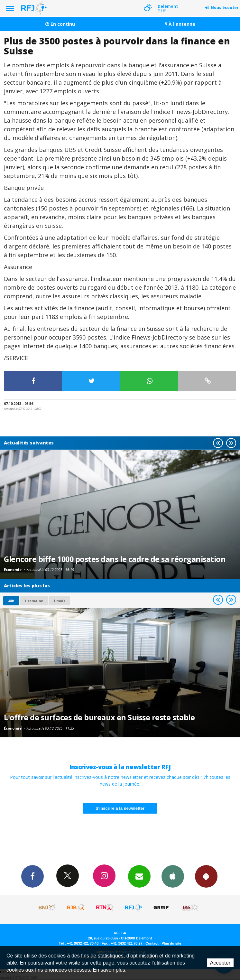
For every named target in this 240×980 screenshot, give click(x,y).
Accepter (220, 963)
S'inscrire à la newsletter (120, 808)
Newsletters (139, 876)
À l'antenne (180, 24)
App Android (206, 876)
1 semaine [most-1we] (34, 601)
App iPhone (173, 876)
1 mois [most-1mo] (59, 601)
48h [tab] (11, 601)
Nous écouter (225, 8)
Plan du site (171, 943)
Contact (152, 943)
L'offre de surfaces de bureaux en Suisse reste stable (99, 717)
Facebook (32, 876)
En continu (60, 24)
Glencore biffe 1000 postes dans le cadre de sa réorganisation (115, 559)
